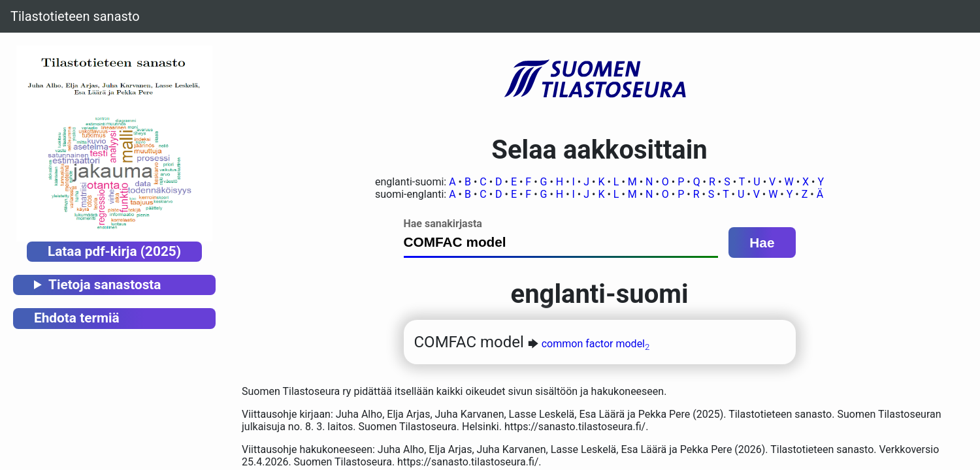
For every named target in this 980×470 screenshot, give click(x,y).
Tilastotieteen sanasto (75, 16)
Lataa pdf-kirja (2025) (114, 251)
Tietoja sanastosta (105, 285)
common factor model (596, 344)
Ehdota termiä (77, 318)
